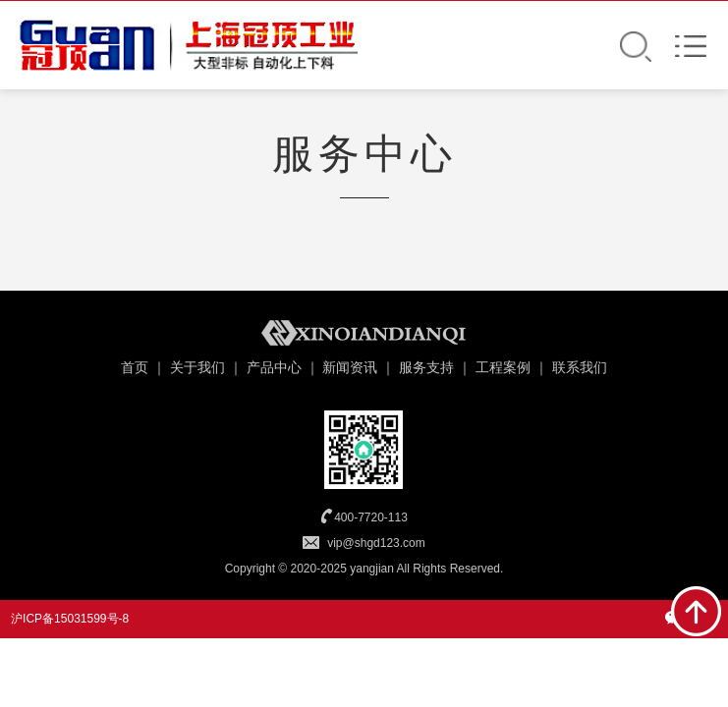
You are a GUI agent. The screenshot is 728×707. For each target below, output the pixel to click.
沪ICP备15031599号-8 (70, 619)
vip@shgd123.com (376, 543)
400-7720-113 (371, 517)
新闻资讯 (350, 367)
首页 (135, 367)
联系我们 (580, 367)
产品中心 (274, 367)
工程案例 (503, 367)
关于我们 (197, 367)
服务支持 (426, 367)
